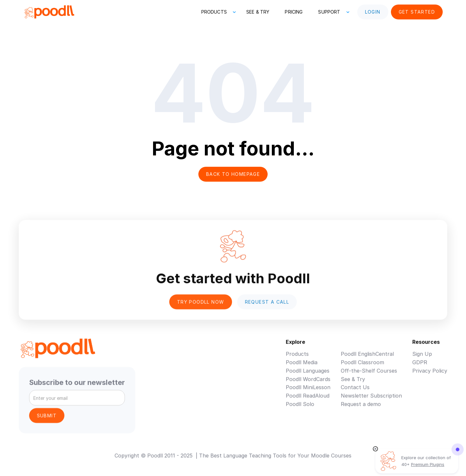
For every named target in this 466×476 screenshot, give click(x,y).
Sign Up (422, 358)
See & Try (258, 12)
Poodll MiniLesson (308, 392)
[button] (216, 12)
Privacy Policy (430, 375)
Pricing (294, 12)
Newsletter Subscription (371, 400)
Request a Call (267, 306)
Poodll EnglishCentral (367, 358)
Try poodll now (201, 306)
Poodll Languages (308, 375)
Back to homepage (233, 174)
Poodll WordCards (308, 383)
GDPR (420, 367)
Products (297, 358)
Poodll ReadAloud (308, 400)
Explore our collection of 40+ (426, 461)
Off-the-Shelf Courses (369, 375)
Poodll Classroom (362, 367)
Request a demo (361, 409)
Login (373, 12)
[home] (49, 12)
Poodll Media (302, 367)
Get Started (417, 12)
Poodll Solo (300, 409)
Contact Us (355, 392)
